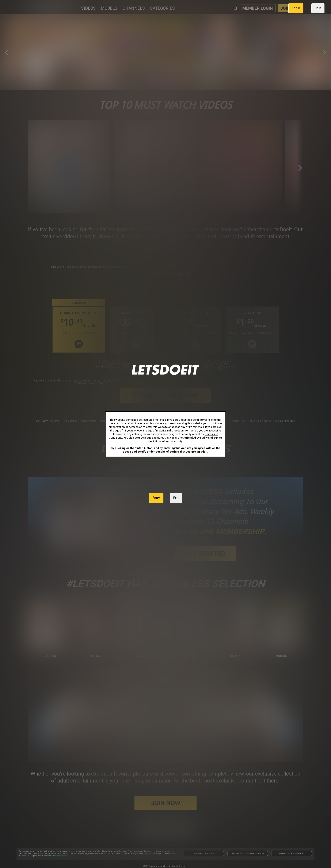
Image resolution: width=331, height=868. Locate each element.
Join (318, 8)
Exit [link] (176, 498)
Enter (156, 498)
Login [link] (296, 8)
